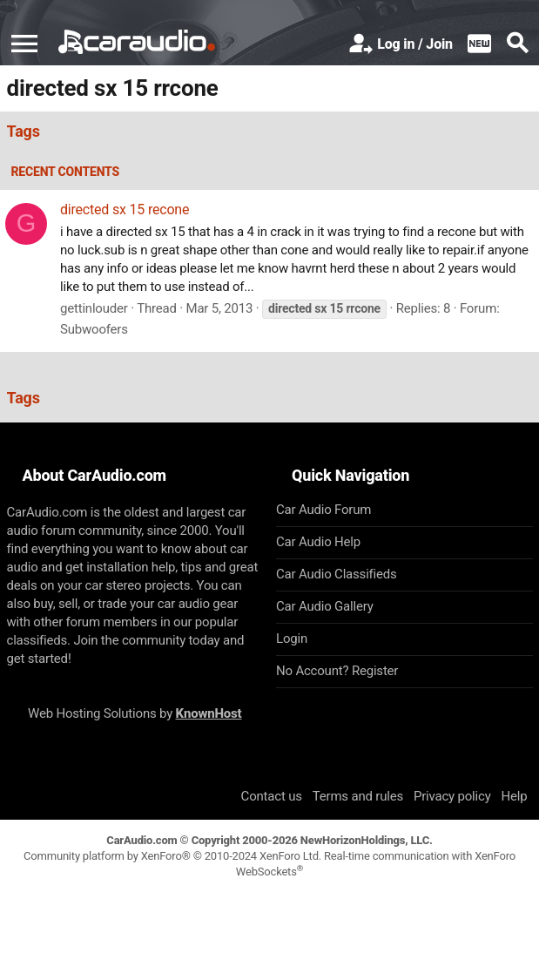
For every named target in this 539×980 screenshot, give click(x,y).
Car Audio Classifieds (337, 574)
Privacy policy (452, 796)
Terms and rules (358, 796)
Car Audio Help (318, 542)
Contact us (272, 796)
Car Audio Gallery (325, 606)
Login (292, 639)
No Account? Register (337, 671)
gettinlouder (94, 308)
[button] (24, 44)
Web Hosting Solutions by (135, 713)
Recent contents (66, 172)
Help (515, 796)
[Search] (517, 44)
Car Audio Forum (323, 510)
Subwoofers (94, 329)
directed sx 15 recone (125, 210)
